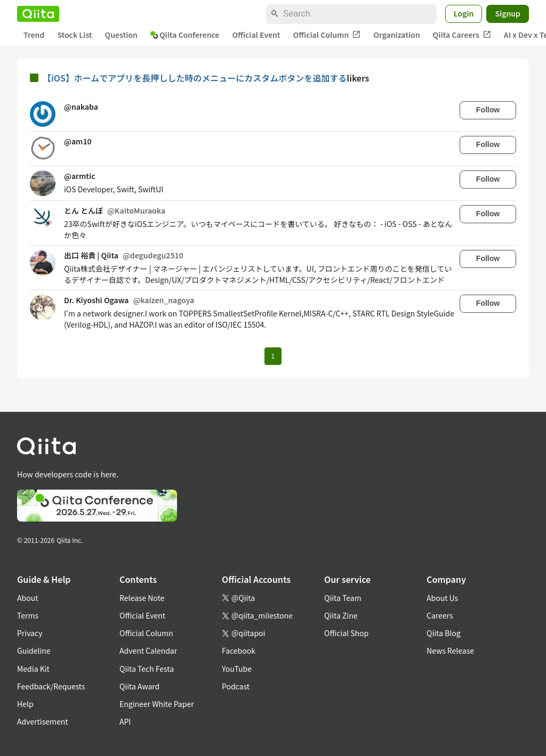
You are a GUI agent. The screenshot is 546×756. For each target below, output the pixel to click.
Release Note (142, 598)
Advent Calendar (148, 651)
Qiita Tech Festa (147, 669)
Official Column (327, 35)
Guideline (34, 651)
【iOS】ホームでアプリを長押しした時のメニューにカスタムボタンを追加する (195, 78)
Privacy (30, 633)
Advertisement (43, 721)
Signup (508, 13)
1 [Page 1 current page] (273, 356)
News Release (450, 651)
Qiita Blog (444, 633)
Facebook (239, 651)
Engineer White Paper (157, 704)
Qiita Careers (462, 35)
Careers (440, 615)
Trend (34, 35)
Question (121, 35)
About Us (442, 598)
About (27, 598)
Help (25, 704)
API (125, 721)
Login (464, 13)
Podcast (236, 686)
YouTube (237, 669)
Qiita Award (139, 686)
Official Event (256, 35)
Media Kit (33, 669)
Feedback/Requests (51, 686)
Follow (488, 110)
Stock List (74, 35)
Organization (396, 35)
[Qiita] (38, 14)
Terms (28, 615)
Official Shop (346, 633)
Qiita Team (343, 598)
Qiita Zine (341, 615)
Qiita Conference (185, 35)
